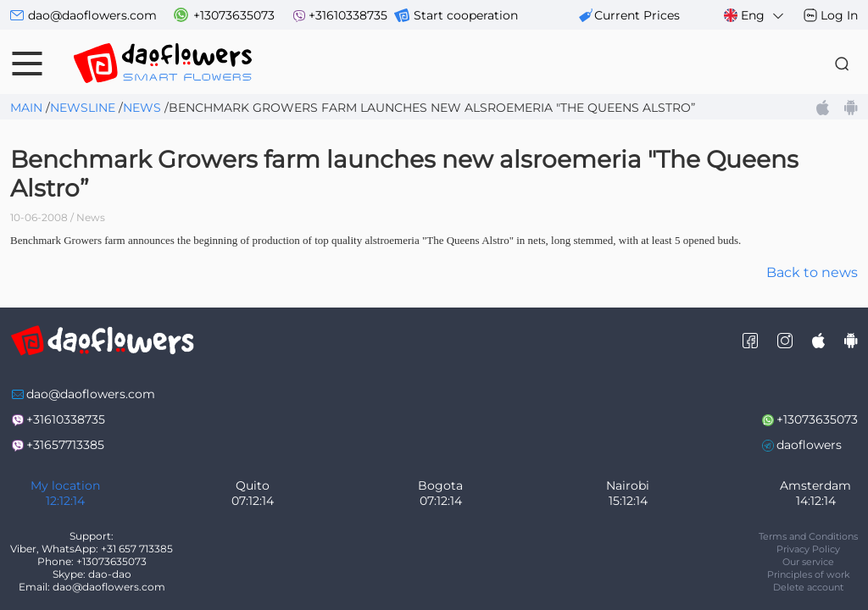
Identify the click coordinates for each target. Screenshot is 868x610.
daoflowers (809, 445)
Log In (839, 15)
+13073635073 (234, 15)
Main (26, 108)
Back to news (812, 272)
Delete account (808, 587)
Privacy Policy (808, 549)
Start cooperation (466, 15)
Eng (755, 16)
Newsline (83, 108)
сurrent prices (637, 15)
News (142, 108)
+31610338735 (348, 15)
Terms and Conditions (808, 536)
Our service (808, 562)
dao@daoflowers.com (92, 15)
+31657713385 (65, 445)
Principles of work (809, 574)
